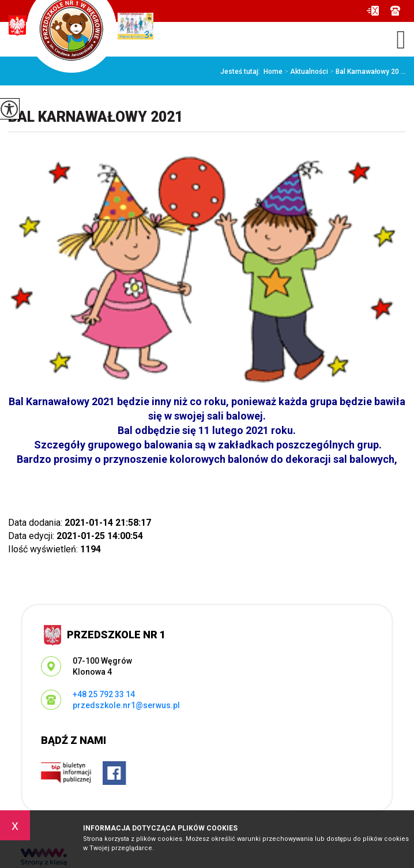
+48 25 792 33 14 (395, 11)
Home (273, 72)
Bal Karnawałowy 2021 (95, 117)
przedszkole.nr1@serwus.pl (373, 11)
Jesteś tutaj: (242, 72)
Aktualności (305, 72)
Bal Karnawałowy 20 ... (367, 72)
